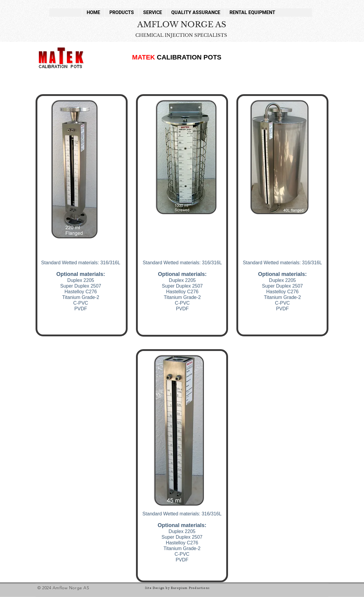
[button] (121, 13)
